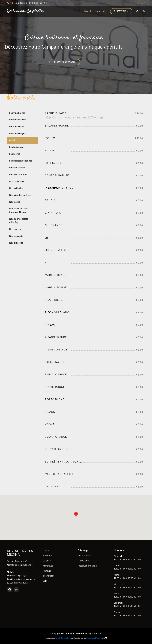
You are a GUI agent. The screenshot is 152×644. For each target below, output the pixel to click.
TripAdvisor (48, 576)
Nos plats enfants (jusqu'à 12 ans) (19, 210)
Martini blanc (56, 275)
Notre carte (100, 11)
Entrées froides (17, 167)
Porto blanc (55, 399)
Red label (52, 487)
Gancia (50, 200)
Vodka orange (56, 437)
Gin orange (54, 225)
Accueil (87, 11)
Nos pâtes (15, 201)
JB (46, 238)
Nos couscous (17, 181)
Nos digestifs (16, 242)
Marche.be (48, 566)
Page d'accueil (85, 556)
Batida (50, 151)
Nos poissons (16, 229)
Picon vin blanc (57, 312)
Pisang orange (56, 350)
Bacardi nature (57, 126)
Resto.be (47, 571)
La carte (47, 561)
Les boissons (16, 147)
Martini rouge (56, 288)
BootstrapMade (93, 638)
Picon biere (54, 300)
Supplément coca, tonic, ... (65, 462)
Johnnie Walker (57, 250)
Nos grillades (16, 188)
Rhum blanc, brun (59, 449)
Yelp (45, 581)
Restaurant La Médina (26, 11)
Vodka (50, 424)
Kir (47, 263)
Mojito (50, 138)
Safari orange (56, 375)
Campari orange (59, 188)
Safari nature (56, 362)
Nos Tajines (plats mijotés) (19, 220)
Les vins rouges (17, 133)
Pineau (50, 325)
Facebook (47, 556)
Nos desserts (16, 236)
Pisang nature (56, 337)
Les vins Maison (18, 120)
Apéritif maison (57, 113)
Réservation (121, 11)
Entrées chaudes (18, 174)
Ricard (50, 412)
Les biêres (15, 154)
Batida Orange (56, 163)
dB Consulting (64, 638)
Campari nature (57, 175)
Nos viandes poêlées (20, 195)
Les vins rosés (17, 126)
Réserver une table (65, 62)
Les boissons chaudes (21, 160)
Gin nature (53, 213)
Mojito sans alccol (60, 474)
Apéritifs (14, 140)
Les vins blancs (17, 113)
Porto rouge (55, 387)
